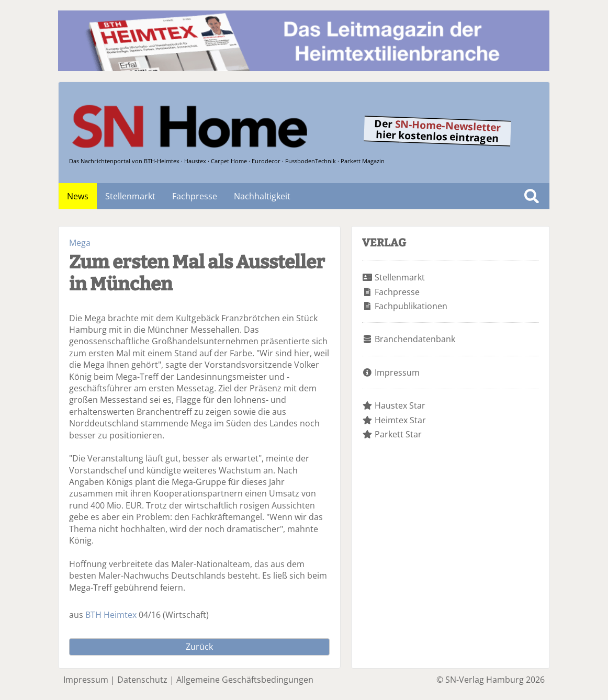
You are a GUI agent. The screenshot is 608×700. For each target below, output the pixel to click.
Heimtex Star (400, 420)
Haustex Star (400, 405)
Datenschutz (142, 680)
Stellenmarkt (130, 196)
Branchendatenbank (415, 339)
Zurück (199, 647)
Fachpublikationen (411, 306)
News (78, 196)
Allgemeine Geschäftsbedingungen (245, 680)
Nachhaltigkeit (262, 196)
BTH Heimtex (111, 615)
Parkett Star (398, 434)
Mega (80, 243)
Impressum (397, 372)
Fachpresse (195, 196)
